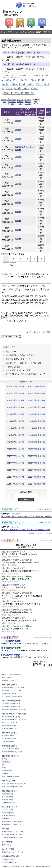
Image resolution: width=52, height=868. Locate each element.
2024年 (17, 88)
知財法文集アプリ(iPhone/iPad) (13, 822)
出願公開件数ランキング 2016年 (13, 688)
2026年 (34, 88)
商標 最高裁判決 (8, 800)
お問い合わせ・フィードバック (13, 852)
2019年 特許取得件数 (36, 435)
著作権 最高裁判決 (8, 803)
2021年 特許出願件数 (16, 421)
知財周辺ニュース (8, 680)
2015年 (41, 80)
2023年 (9, 88)
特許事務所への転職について (12, 725)
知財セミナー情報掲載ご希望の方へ (14, 709)
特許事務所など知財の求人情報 (20, 355)
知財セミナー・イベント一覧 (40, 533)
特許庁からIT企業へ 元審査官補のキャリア (27, 572)
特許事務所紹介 (10, 637)
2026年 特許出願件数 (16, 386)
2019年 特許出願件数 (16, 435)
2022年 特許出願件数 (16, 414)
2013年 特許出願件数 (16, 470)
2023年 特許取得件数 (36, 407)
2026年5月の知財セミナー (11, 707)
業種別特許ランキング (10, 693)
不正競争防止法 (7, 771)
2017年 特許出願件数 (16, 449)
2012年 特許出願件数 (16, 477)
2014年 (33, 80)
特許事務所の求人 (11, 540)
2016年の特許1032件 (36, 102)
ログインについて (25, 47)
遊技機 (18, 121)
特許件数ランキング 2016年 (12, 691)
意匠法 (4, 765)
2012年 (16, 80)
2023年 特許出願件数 (16, 407)
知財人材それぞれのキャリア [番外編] (17, 560)
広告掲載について (8, 859)
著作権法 (5, 773)
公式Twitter (6, 819)
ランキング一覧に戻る (40, 332)
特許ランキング (13, 32)
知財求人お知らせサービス (18, 359)
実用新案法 (6, 762)
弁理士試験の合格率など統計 (12, 752)
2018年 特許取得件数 (36, 442)
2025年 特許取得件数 (36, 393)
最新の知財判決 (7, 794)
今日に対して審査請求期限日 (12, 787)
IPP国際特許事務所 (11, 655)
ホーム (3, 32)
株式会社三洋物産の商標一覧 (19, 93)
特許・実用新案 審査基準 (11, 776)
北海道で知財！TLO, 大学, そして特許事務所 (27, 605)
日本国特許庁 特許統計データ (12, 696)
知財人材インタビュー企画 (18, 370)
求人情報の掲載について (10, 728)
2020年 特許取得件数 (36, 428)
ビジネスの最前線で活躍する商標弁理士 (27, 622)
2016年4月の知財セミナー (11, 704)
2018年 (14, 84)
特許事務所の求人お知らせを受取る (14, 720)
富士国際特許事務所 (11, 648)
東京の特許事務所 (8, 736)
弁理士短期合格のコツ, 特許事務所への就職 (27, 564)
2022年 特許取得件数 (36, 414)
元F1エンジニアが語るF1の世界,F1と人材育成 (27, 597)
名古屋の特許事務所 (9, 739)
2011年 (8, 80)
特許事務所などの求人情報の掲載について (25, 374)
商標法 (4, 768)
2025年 (26, 88)
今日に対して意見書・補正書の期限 (14, 784)
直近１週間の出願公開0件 (12, 102)
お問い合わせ (7, 845)
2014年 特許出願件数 (16, 463)
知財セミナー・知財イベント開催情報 (23, 363)
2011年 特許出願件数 (16, 484)
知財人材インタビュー (10, 723)
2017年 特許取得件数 (36, 449)
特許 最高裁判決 (8, 797)
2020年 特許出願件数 (16, 428)
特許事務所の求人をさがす (11, 717)
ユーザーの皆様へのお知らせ (12, 838)
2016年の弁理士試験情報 (11, 749)
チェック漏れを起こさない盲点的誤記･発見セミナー (26, 530)
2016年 (39, 32)
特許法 (4, 759)
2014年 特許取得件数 (36, 463)
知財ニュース (5, 101)
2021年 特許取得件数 (36, 421)
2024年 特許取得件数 (36, 400)
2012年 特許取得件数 (36, 477)
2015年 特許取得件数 (36, 456)
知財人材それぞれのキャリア (13, 552)
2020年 (31, 84)
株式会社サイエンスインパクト (13, 832)
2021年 (39, 84)
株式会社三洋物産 (28, 32)
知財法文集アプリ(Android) (11, 824)
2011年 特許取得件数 (36, 484)
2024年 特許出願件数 (16, 400)
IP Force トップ (7, 810)
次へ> (13, 265)
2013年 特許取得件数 (36, 470)
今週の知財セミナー (13, 509)
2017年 (6, 84)
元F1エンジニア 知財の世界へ (27, 589)
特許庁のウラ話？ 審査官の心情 (27, 580)
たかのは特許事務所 (11, 641)
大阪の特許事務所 (8, 741)
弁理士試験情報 (13, 367)
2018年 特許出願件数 (16, 442)
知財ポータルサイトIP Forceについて (15, 835)
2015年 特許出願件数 (16, 456)
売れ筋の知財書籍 (8, 813)
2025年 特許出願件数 (16, 393)
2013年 (25, 80)
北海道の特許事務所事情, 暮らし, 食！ (27, 614)
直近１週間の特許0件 (20, 102)
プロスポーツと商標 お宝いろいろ (27, 630)
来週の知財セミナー (13, 522)
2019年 (22, 84)
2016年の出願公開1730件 (28, 102)
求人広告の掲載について (10, 862)
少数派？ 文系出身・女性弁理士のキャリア (27, 556)
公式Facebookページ (9, 816)
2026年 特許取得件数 (36, 386)
